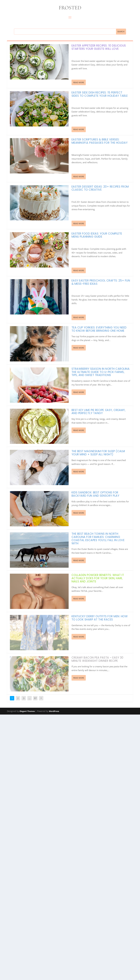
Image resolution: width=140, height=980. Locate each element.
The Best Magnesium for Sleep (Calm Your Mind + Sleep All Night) (98, 453)
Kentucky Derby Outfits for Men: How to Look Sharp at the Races (100, 618)
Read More (79, 82)
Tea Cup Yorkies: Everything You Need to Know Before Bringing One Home (99, 329)
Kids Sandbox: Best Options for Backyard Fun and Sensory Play (95, 494)
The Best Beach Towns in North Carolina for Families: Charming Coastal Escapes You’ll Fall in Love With (98, 538)
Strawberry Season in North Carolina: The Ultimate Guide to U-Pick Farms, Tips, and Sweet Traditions (101, 372)
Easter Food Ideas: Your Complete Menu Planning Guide (97, 235)
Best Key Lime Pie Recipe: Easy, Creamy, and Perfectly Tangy (99, 412)
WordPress (54, 735)
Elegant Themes (27, 735)
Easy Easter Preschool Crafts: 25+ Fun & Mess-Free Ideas (101, 282)
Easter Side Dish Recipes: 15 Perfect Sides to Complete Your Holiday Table (100, 94)
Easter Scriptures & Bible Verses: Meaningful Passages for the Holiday (100, 141)
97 (35, 722)
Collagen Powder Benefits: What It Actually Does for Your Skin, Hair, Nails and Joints (98, 578)
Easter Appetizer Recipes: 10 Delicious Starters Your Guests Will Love (99, 47)
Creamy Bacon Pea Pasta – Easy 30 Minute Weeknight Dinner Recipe (97, 659)
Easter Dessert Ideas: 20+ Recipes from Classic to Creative (100, 188)
